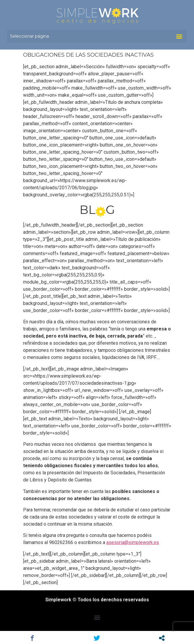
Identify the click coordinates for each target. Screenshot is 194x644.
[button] (179, 36)
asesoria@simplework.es (133, 542)
